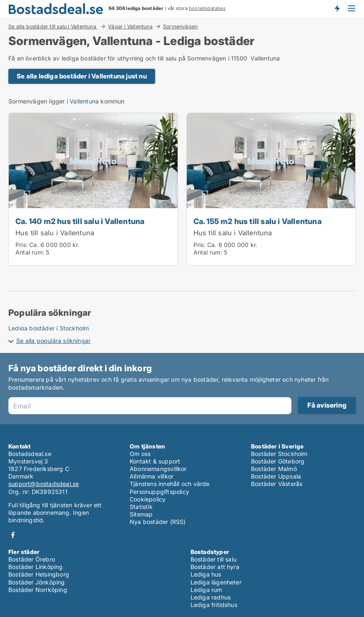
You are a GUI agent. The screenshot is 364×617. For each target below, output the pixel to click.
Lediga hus (206, 574)
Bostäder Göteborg (278, 461)
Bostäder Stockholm (279, 454)
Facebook (13, 535)
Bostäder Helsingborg (39, 574)
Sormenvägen (180, 27)
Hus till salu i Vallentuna (55, 233)
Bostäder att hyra (215, 567)
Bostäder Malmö (274, 469)
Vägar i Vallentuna (130, 26)
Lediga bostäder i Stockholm (49, 328)
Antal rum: (30, 252)
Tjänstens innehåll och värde (170, 484)
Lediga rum (206, 590)
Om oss (140, 454)
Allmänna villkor (152, 476)
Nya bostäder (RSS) (158, 522)
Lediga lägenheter (216, 582)
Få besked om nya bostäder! (337, 8)
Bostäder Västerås (277, 484)
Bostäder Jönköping (37, 582)
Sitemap (141, 514)
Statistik (141, 507)
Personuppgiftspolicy (159, 492)
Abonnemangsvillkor (158, 469)
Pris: (22, 245)
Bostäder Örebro (32, 559)
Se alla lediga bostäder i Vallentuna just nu (82, 76)
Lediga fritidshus (214, 605)
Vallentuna (84, 101)
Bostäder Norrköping (38, 590)
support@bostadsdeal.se (44, 484)
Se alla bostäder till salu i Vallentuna (53, 26)
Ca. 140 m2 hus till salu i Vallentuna (80, 221)
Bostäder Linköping (36, 567)
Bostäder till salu (214, 559)
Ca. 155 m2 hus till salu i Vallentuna (257, 221)
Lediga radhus (211, 597)
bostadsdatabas (207, 8)
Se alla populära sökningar (53, 341)
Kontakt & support (155, 461)
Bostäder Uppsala (276, 476)
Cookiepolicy (148, 499)
